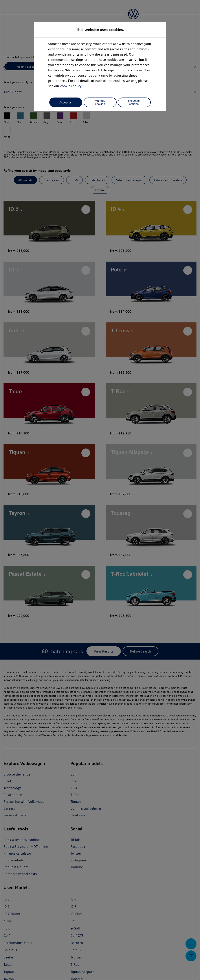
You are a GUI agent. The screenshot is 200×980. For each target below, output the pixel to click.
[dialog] (100, 490)
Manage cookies (100, 102)
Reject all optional (134, 102)
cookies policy (71, 86)
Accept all (66, 102)
